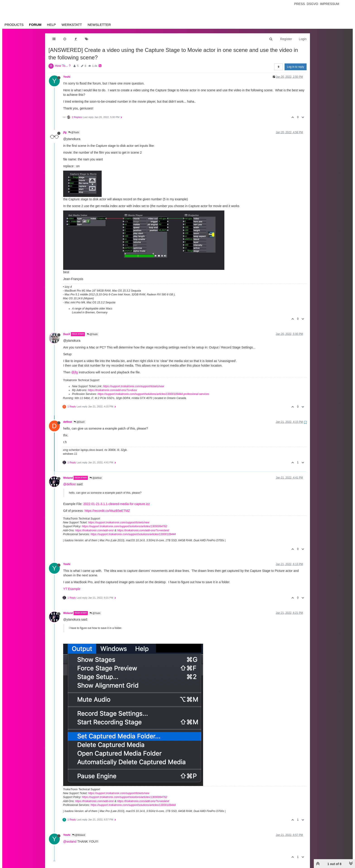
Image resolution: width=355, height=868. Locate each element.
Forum (35, 25)
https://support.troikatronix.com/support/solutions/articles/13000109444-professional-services (153, 394)
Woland (68, 478)
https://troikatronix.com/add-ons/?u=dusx (112, 390)
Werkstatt (72, 25)
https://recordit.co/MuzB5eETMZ (107, 511)
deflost (68, 422)
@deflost (96, 478)
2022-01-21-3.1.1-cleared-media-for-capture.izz (117, 504)
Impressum (330, 4)
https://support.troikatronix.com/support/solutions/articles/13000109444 (133, 534)
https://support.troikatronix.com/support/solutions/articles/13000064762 (125, 526)
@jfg (75, 372)
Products (14, 25)
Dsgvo (313, 4)
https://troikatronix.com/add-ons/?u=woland (143, 530)
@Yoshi (74, 132)
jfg (65, 132)
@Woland (79, 835)
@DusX (79, 422)
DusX (67, 334)
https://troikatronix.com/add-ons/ (95, 530)
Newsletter (99, 25)
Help (51, 25)
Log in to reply (296, 67)
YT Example (72, 589)
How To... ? (63, 66)
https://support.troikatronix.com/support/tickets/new (134, 386)
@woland (70, 841)
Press (299, 4)
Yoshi (67, 77)
